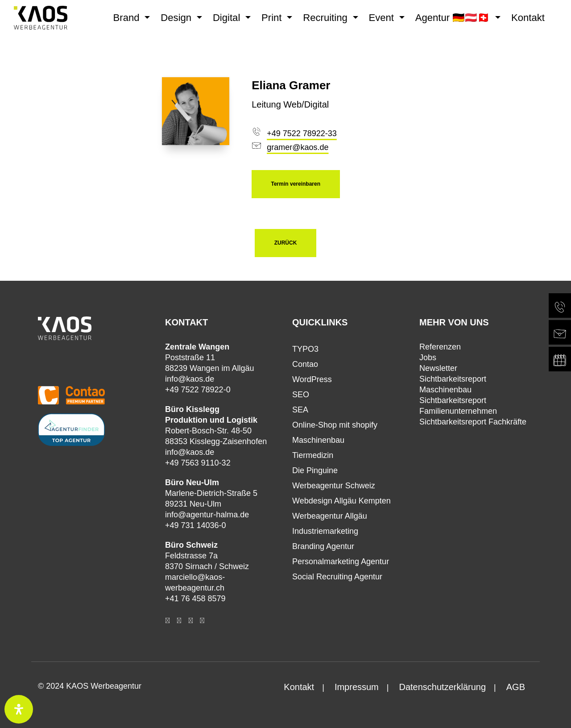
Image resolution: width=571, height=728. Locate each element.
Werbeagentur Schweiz (334, 486)
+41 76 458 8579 (195, 599)
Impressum (357, 687)
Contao (305, 364)
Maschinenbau (318, 440)
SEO (301, 395)
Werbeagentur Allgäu (330, 516)
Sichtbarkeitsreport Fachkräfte (473, 422)
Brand (128, 18)
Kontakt (528, 18)
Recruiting (327, 18)
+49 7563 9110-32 (198, 463)
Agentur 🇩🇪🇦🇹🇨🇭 (454, 18)
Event (383, 18)
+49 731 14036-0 (196, 525)
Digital (228, 18)
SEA (300, 410)
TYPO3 (305, 349)
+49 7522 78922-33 (302, 133)
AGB (516, 687)
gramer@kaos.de (298, 147)
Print (273, 18)
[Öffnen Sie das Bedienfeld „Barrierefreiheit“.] (19, 709)
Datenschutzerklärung (442, 687)
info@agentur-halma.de (207, 515)
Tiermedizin (313, 455)
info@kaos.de (190, 379)
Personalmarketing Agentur (341, 562)
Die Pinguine (315, 470)
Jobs (428, 358)
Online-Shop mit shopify (335, 425)
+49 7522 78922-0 (198, 390)
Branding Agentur (323, 546)
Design (177, 18)
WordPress (312, 379)
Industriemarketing (325, 531)
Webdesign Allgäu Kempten (341, 501)
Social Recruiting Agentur (337, 577)
